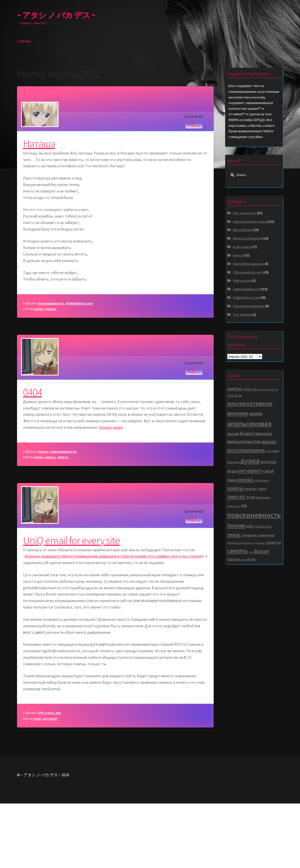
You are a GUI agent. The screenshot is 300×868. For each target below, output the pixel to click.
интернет (50, 783)
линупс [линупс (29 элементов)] (236, 497)
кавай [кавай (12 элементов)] (268, 471)
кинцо (50, 522)
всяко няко (242, 247)
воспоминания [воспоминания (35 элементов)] (246, 450)
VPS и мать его (49, 777)
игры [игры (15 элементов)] (232, 471)
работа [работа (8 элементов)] (252, 526)
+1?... (194, 189)
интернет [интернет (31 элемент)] (250, 471)
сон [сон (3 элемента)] (251, 552)
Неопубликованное (248, 264)
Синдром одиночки (249, 306)
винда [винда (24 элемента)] (269, 441)
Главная (24, 41)
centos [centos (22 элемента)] (234, 389)
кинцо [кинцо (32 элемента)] (245, 480)
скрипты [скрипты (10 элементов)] (273, 542)
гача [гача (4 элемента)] (268, 451)
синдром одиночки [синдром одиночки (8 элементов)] (258, 535)
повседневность (51, 368)
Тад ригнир (242, 314)
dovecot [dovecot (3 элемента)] (262, 390)
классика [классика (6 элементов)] (261, 480)
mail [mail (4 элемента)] (271, 389)
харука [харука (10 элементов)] (234, 559)
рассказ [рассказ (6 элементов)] (265, 526)
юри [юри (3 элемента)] (243, 560)
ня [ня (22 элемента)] (244, 505)
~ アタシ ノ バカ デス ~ (56, 15)
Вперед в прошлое (248, 238)
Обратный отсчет (248, 272)
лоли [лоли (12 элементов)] (251, 497)
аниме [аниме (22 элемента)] (256, 413)
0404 (33, 456)
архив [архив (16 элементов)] (233, 434)
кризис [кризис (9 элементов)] (251, 489)
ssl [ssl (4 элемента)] (276, 389)
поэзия (51, 373)
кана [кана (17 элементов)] (232, 480)
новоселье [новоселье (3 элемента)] (234, 506)
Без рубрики (243, 230)
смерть (63, 522)
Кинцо (43, 516)
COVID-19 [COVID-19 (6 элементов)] (249, 389)
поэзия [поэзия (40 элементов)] (236, 525)
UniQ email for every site (71, 605)
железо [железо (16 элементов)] (268, 462)
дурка (39, 373)
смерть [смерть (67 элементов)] (237, 551)
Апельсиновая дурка (250, 221)
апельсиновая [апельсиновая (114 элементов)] (249, 423)
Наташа (39, 208)
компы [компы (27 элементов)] (235, 488)
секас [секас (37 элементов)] (234, 534)
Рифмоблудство (80, 368)
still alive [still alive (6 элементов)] (234, 396)
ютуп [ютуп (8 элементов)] (251, 559)
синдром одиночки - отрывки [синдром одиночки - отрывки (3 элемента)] (246, 543)
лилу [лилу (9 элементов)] (262, 489)
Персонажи (242, 280)
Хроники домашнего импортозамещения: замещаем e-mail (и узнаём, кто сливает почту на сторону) (114, 621)
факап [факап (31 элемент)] (262, 551)
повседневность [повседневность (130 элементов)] (254, 515)
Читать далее (111, 492)
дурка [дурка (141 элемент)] (250, 461)
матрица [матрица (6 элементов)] (263, 497)
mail (37, 783)
